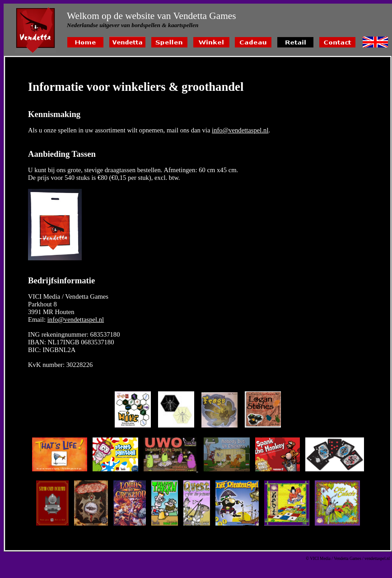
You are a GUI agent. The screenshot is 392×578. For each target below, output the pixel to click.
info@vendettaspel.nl (240, 130)
